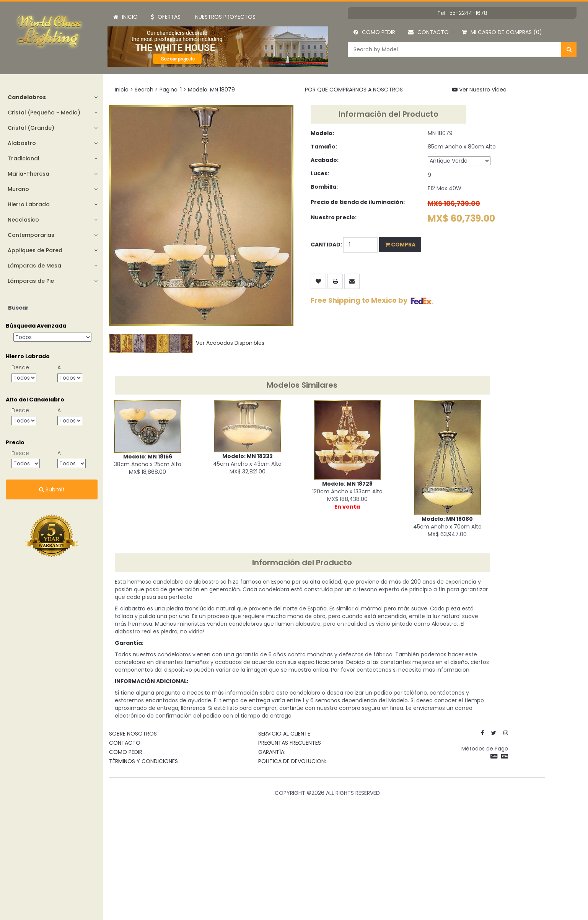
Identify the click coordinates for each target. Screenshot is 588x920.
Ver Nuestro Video (479, 90)
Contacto (428, 32)
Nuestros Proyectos (225, 17)
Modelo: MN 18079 (211, 90)
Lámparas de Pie (31, 281)
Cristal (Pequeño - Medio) (44, 113)
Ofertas (166, 17)
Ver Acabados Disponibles (187, 343)
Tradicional (24, 158)
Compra (400, 245)
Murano (18, 189)
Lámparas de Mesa (34, 266)
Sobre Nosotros (133, 734)
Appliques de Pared (35, 250)
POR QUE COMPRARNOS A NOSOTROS (354, 90)
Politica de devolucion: (292, 761)
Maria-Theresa (29, 174)
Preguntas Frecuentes (290, 743)
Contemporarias (31, 235)
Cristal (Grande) (31, 128)
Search (144, 90)
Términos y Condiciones (143, 761)
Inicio (125, 17)
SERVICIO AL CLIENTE (284, 734)
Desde (20, 367)
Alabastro (22, 143)
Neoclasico (23, 220)
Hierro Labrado (29, 204)
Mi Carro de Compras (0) (502, 32)
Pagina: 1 (171, 90)
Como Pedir (374, 32)
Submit (52, 489)
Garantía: (272, 752)
